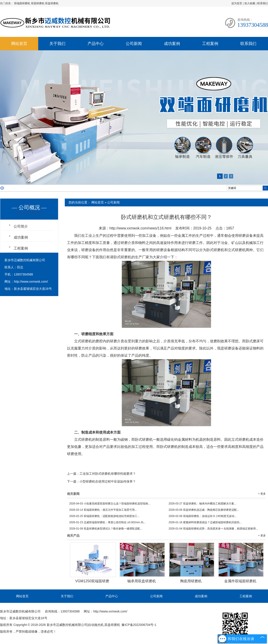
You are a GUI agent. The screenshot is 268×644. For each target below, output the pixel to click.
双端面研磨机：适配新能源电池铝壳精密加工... (104, 516)
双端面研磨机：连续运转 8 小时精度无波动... (203, 516)
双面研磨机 (38, 3)
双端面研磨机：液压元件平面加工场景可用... (103, 510)
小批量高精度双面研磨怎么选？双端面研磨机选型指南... (110, 504)
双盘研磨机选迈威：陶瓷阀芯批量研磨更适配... (204, 510)
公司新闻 (134, 44)
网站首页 (19, 44)
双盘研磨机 (52, 3)
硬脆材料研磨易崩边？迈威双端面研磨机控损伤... (205, 522)
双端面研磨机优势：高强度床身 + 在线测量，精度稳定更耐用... (213, 529)
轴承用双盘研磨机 (142, 581)
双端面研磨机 (22, 3)
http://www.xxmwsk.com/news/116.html (140, 228)
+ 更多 (262, 494)
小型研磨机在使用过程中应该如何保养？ (108, 481)
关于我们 (57, 44)
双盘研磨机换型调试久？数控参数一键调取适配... (106, 529)
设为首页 (237, 3)
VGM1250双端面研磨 (92, 581)
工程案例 (210, 44)
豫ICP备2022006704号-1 (139, 625)
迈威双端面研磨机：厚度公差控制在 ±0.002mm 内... (107, 522)
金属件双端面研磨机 (240, 581)
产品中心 (96, 44)
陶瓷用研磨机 (191, 581)
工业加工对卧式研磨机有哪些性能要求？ (108, 474)
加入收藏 (250, 3)
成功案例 (172, 44)
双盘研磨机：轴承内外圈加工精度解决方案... (202, 504)
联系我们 (263, 3)
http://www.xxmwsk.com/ (31, 282)
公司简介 (21, 226)
